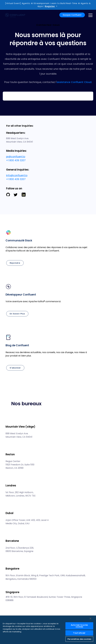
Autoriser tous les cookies (79, 626)
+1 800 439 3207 (16, 160)
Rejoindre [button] (15, 263)
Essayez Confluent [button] (72, 15)
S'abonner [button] (15, 368)
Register (50, 6)
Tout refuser (79, 633)
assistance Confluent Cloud (74, 82)
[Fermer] (90, 618)
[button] (48, 250)
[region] (48, 630)
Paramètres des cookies (79, 639)
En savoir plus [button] (17, 314)
